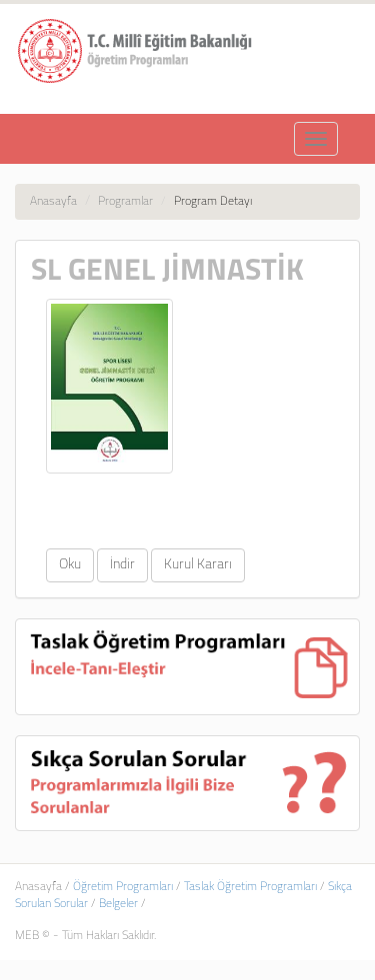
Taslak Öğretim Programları (250, 887)
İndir (122, 565)
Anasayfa (53, 202)
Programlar (125, 202)
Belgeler (118, 904)
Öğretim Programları (123, 887)
